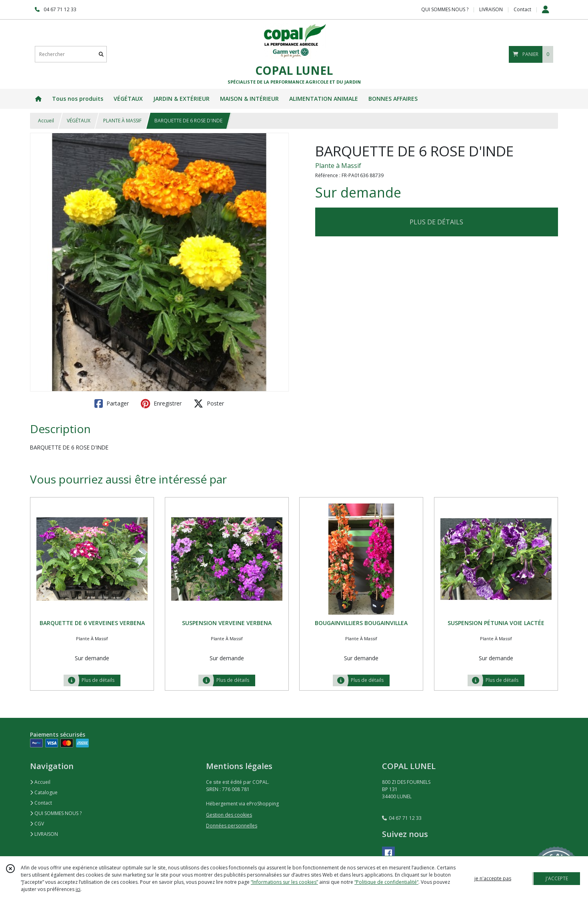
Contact (522, 9)
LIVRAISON (44, 834)
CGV (37, 824)
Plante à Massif (338, 166)
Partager (112, 404)
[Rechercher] (101, 54)
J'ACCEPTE (557, 878)
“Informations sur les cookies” (284, 882)
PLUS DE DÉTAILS (436, 222)
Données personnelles (232, 826)
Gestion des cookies (229, 815)
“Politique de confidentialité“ (386, 882)
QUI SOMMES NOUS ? (56, 813)
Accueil (46, 121)
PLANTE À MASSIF (122, 121)
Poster (209, 404)
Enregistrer (161, 404)
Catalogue (44, 792)
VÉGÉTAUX (79, 121)
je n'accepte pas (493, 878)
